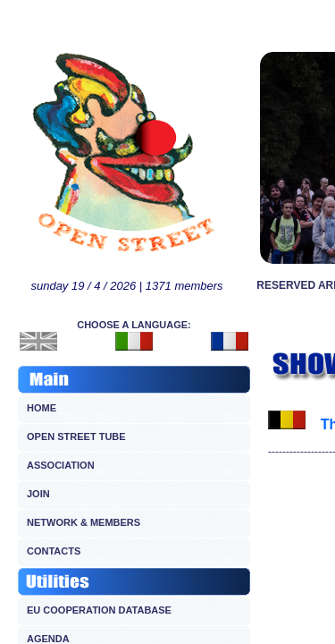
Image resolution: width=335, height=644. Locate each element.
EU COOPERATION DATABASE (99, 610)
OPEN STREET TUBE (76, 436)
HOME (42, 408)
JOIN (38, 494)
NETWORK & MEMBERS (84, 522)
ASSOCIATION (61, 465)
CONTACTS (54, 551)
